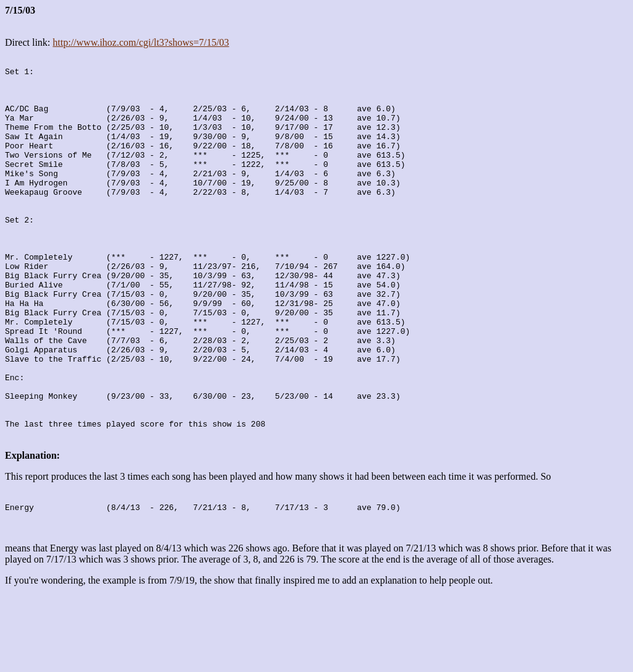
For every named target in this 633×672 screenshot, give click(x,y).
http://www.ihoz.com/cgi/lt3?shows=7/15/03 (141, 42)
